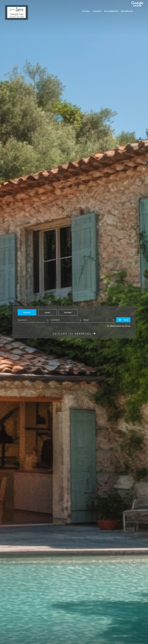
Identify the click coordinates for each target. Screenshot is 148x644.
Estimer (68, 312)
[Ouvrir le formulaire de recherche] (123, 320)
